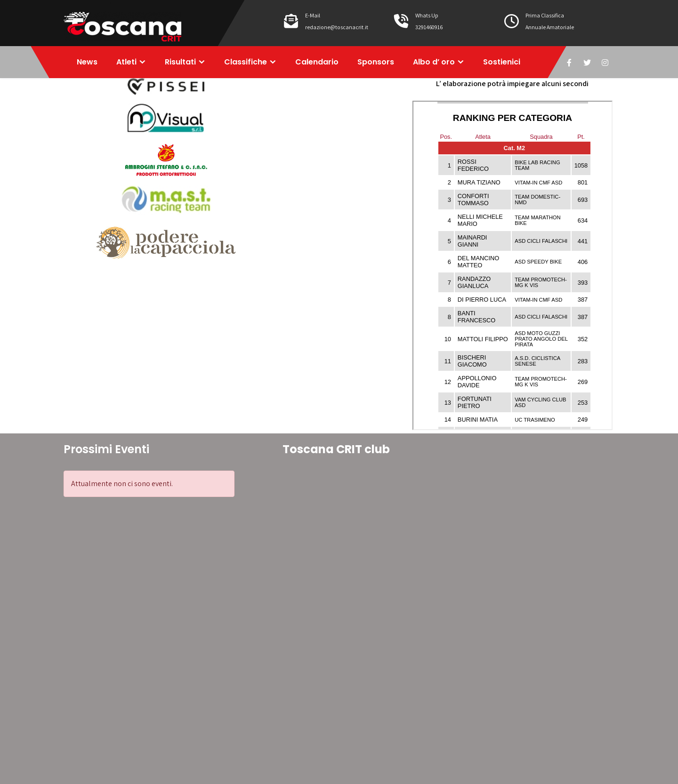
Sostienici (502, 62)
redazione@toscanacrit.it (337, 27)
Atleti (126, 62)
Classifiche (246, 62)
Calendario (317, 62)
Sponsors (376, 62)
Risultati (180, 62)
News (87, 62)
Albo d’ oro (434, 62)
